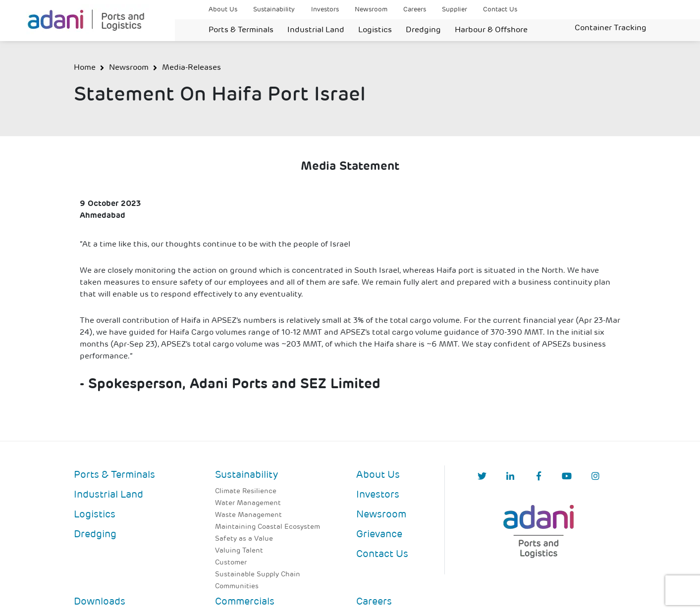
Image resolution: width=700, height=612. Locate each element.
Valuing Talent (239, 551)
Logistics (375, 30)
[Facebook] (539, 477)
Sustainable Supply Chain (258, 575)
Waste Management (248, 515)
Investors (325, 10)
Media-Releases (191, 68)
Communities (237, 586)
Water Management (248, 503)
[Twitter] (482, 477)
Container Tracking (611, 28)
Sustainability (274, 10)
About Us (223, 10)
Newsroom (371, 10)
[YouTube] (567, 477)
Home (85, 68)
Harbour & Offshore (491, 30)
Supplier (455, 10)
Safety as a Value (244, 539)
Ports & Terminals (241, 30)
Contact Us (500, 10)
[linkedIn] (510, 477)
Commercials (245, 602)
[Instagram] (595, 477)
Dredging (423, 30)
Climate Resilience (246, 491)
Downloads (100, 602)
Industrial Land (316, 30)
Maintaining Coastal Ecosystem (268, 527)
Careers (415, 10)
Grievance (379, 535)
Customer (231, 563)
